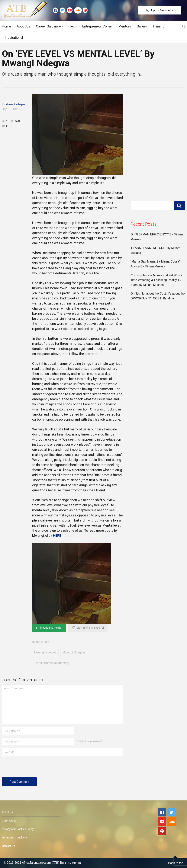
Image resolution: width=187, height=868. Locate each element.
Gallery (142, 26)
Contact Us (8, 846)
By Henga (74, 863)
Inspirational (14, 38)
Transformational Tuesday (52, 663)
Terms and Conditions (15, 838)
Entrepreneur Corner (98, 26)
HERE (57, 536)
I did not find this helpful (88, 628)
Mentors (125, 26)
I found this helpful (49, 628)
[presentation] (31, 768)
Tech (73, 26)
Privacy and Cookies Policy (18, 829)
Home (6, 26)
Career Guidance (48, 26)
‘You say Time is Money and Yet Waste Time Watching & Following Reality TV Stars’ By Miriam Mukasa (156, 280)
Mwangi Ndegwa (15, 104)
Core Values (9, 821)
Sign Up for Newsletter (160, 10)
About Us (24, 26)
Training (158, 26)
